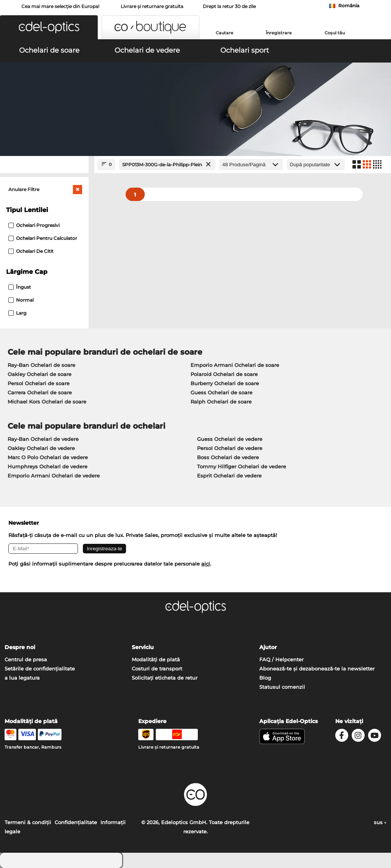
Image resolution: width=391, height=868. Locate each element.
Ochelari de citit (31, 251)
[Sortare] (316, 165)
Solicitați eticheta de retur (165, 678)
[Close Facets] (44, 165)
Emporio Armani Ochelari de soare (235, 365)
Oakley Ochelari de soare (40, 374)
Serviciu (143, 647)
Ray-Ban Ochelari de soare (41, 365)
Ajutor (268, 647)
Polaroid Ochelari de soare (224, 374)
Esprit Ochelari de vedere (229, 476)
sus (380, 822)
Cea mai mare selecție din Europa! (60, 6)
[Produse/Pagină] (251, 165)
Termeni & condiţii (28, 822)
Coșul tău (335, 33)
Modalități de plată (156, 659)
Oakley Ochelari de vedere (41, 448)
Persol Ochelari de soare (39, 383)
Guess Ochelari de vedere (230, 439)
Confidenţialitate (76, 822)
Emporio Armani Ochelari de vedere (54, 476)
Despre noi (20, 647)
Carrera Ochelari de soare (40, 392)
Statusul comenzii (282, 687)
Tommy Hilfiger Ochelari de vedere (242, 466)
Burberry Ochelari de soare (225, 383)
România (349, 6)
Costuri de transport (157, 669)
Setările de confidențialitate (40, 669)
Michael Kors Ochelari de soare (47, 402)
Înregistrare (279, 33)
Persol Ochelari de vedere (230, 448)
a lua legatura (22, 678)
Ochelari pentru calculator (43, 238)
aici (206, 564)
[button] (49, 27)
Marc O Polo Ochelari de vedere (48, 457)
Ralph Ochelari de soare (221, 402)
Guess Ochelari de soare (221, 392)
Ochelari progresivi (34, 225)
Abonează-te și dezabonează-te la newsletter (317, 669)
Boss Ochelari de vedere (228, 457)
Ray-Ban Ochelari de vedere (43, 439)
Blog (265, 678)
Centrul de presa (26, 659)
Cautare (225, 33)
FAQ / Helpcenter (281, 659)
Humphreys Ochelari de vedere (48, 466)
